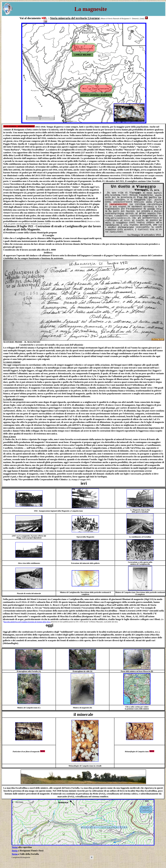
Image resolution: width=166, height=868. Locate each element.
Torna (15, 847)
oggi (28, 625)
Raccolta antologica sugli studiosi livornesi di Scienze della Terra (27, 622)
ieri (84, 483)
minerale (85, 714)
